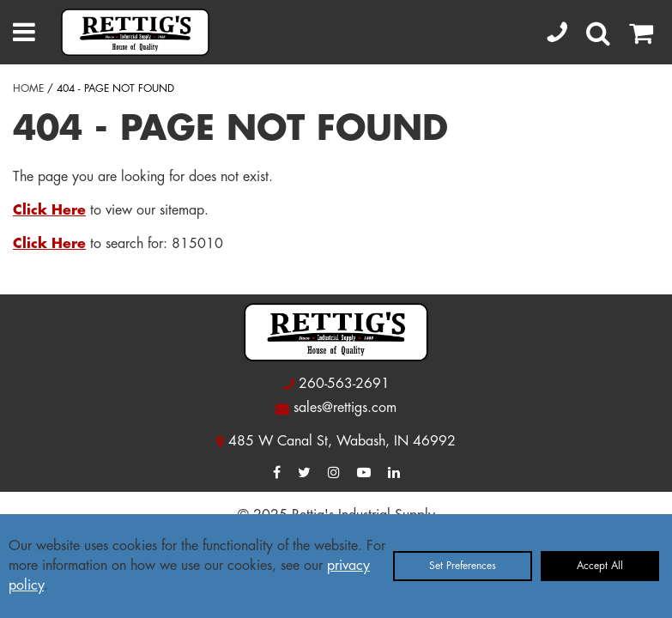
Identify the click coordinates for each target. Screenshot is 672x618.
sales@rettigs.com (345, 408)
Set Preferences (463, 566)
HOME (28, 88)
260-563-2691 (344, 384)
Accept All (600, 566)
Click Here (49, 210)
